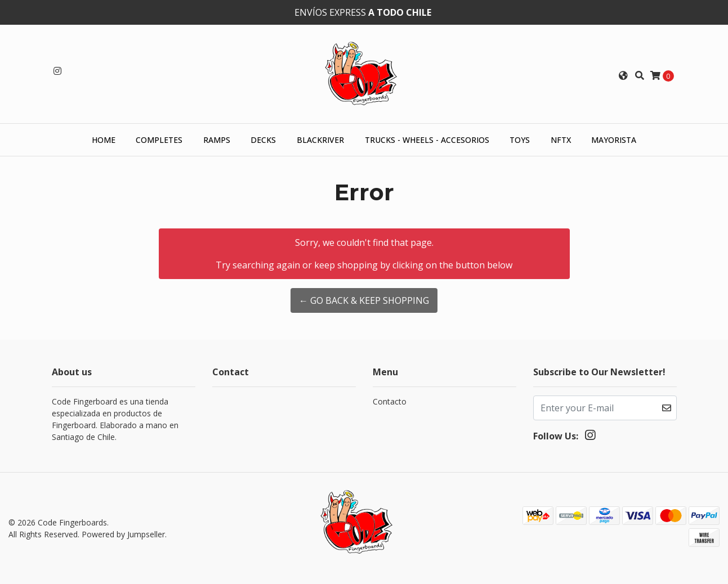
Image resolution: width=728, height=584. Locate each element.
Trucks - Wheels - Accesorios (427, 140)
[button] (623, 75)
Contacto (390, 401)
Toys (520, 140)
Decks (263, 140)
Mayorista (614, 140)
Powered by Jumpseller (123, 534)
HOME (104, 140)
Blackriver (320, 140)
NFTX (561, 140)
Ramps (217, 140)
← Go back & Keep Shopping (364, 300)
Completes (159, 140)
